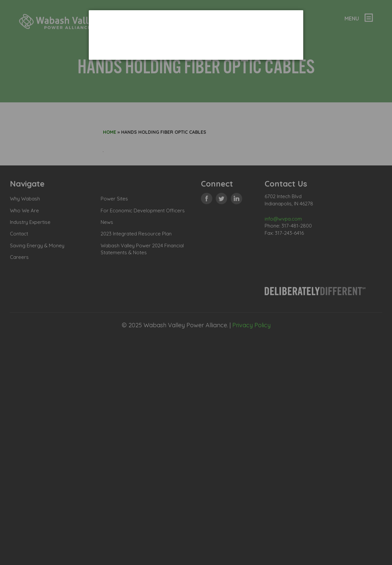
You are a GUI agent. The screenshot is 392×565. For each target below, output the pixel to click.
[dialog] (196, 35)
